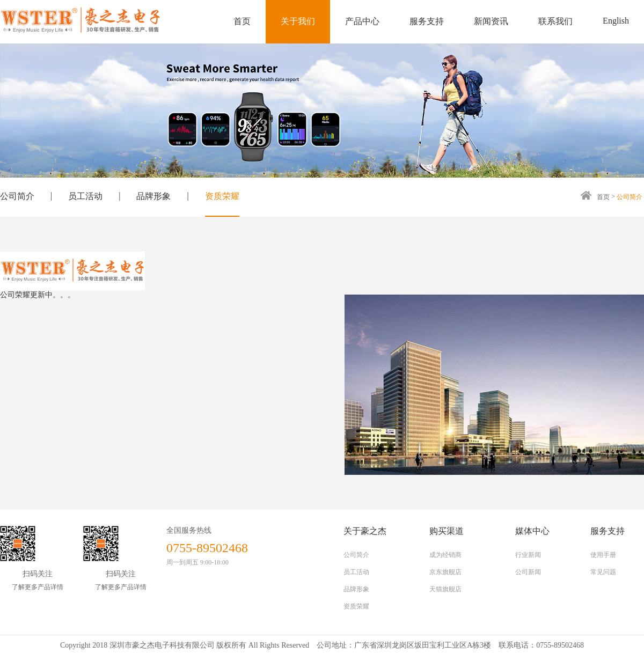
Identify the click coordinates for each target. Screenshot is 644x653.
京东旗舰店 (445, 572)
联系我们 (555, 21)
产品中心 (362, 21)
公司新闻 (528, 572)
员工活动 (85, 196)
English (616, 21)
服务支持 (427, 21)
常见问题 (603, 572)
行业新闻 (528, 555)
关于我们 (298, 21)
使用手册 (603, 555)
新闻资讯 (491, 21)
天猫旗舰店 (445, 589)
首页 (242, 21)
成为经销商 (445, 555)
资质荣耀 (222, 196)
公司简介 (17, 196)
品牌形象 (153, 196)
